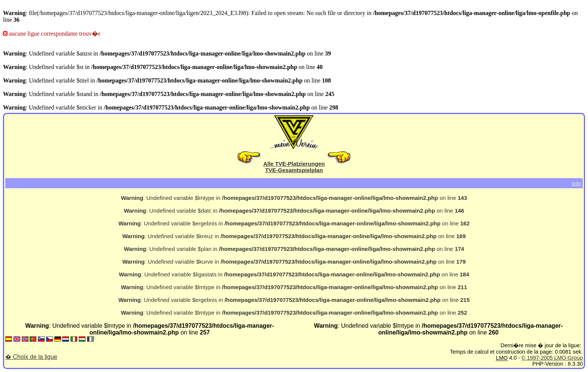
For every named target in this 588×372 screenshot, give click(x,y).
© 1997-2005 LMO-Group (552, 358)
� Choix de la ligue (31, 357)
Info (576, 183)
